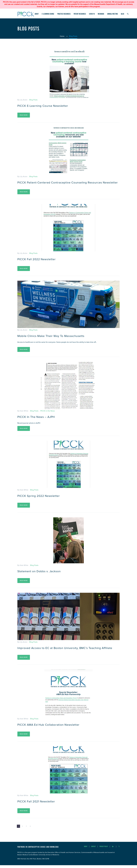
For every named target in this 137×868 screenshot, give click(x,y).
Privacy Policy (104, 849)
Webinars (101, 14)
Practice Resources (64, 14)
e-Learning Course (48, 14)
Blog (122, 14)
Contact (93, 849)
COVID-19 (92, 14)
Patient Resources (80, 14)
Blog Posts (33, 100)
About (37, 14)
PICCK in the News (48, 414)
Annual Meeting (112, 14)
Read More (24, 115)
